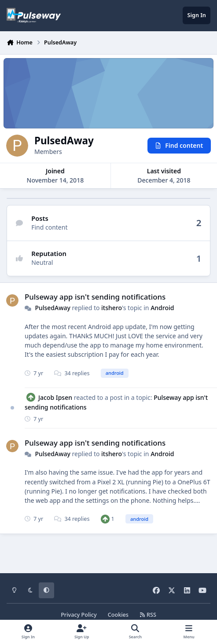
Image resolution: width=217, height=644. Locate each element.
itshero (112, 308)
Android (162, 308)
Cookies (118, 615)
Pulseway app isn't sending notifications (95, 297)
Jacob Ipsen (55, 397)
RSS (148, 615)
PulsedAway (53, 308)
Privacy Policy (79, 615)
